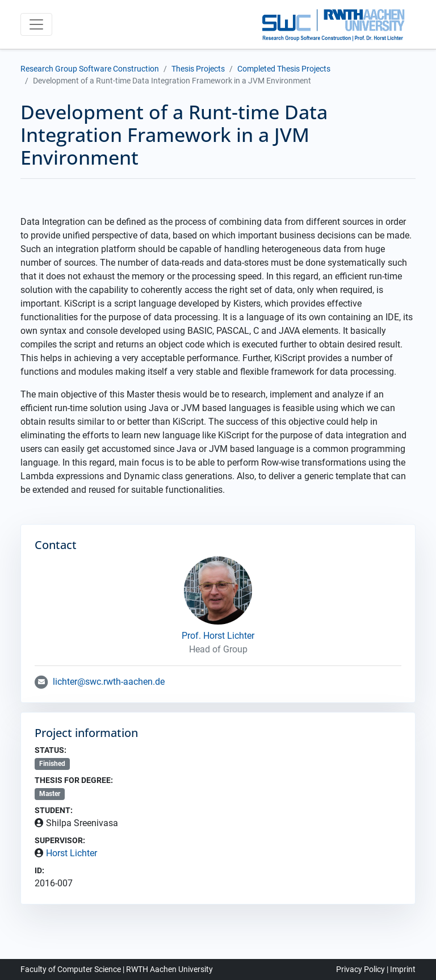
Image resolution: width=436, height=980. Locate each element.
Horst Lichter (72, 853)
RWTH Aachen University (169, 969)
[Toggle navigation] (36, 24)
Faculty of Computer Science (71, 969)
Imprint (403, 969)
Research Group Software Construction (90, 69)
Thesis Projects (198, 69)
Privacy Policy (360, 969)
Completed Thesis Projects (284, 69)
